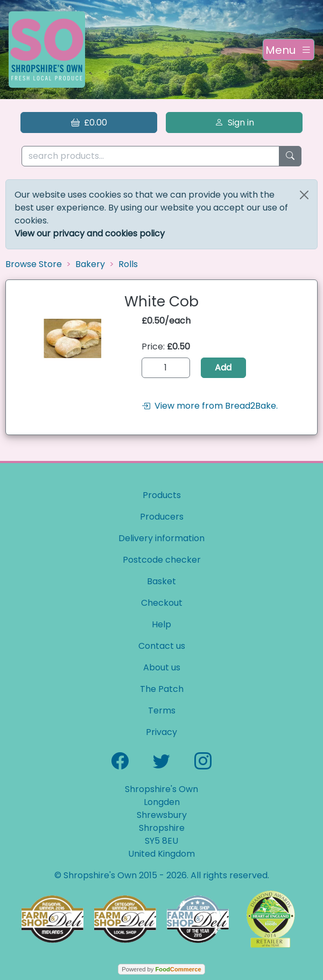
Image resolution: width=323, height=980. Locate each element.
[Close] (304, 195)
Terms (162, 710)
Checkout (162, 603)
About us (162, 667)
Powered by (161, 969)
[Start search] (290, 156)
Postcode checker (162, 560)
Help (161, 624)
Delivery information (161, 538)
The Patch (162, 689)
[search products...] (150, 156)
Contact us (162, 646)
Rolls (128, 264)
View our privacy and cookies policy (90, 233)
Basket (161, 581)
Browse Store (34, 264)
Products (162, 495)
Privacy (161, 732)
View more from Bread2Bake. (210, 406)
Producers (162, 517)
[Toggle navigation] (289, 50)
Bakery (90, 264)
